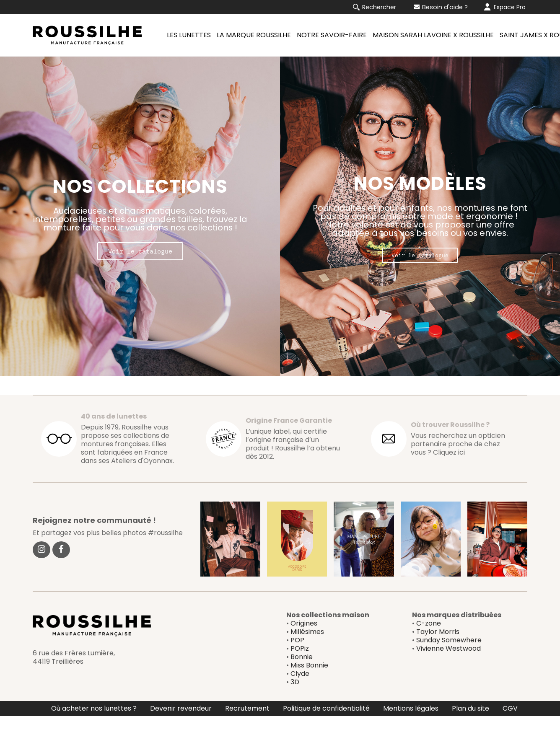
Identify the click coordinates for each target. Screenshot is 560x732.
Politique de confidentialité (326, 724)
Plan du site (471, 724)
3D (295, 698)
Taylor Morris (438, 648)
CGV (510, 724)
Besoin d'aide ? (441, 7)
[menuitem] (188, 35)
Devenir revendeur (181, 724)
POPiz (300, 664)
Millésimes (307, 648)
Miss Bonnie (309, 681)
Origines (304, 639)
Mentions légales (411, 724)
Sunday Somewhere (449, 656)
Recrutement (247, 724)
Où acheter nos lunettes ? (94, 724)
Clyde (300, 689)
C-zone (429, 639)
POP (297, 656)
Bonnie (302, 673)
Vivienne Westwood (449, 664)
